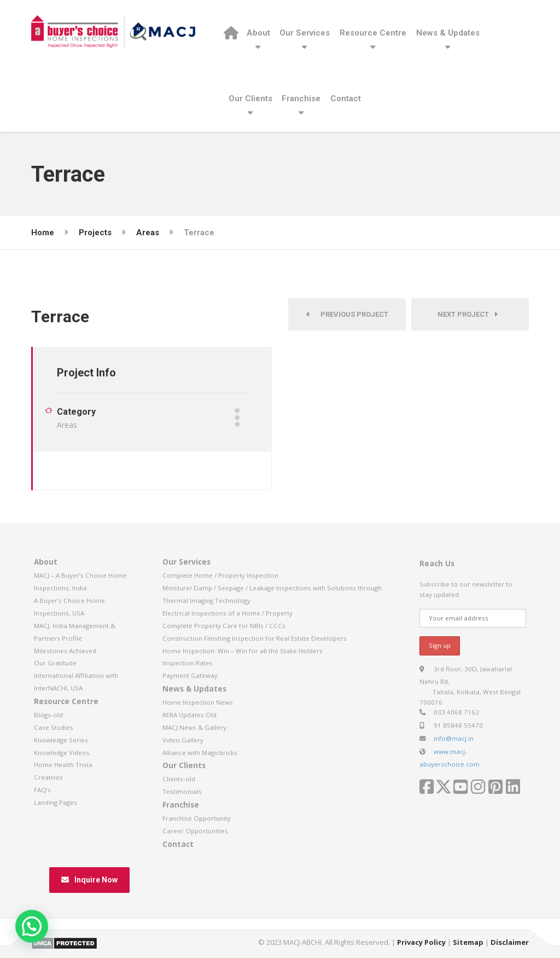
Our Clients (250, 98)
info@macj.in (454, 738)
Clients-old (179, 779)
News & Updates (448, 33)
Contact (346, 98)
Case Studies (54, 727)
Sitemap (468, 942)
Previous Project (347, 314)
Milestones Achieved (65, 651)
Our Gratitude (55, 663)
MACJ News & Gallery (194, 727)
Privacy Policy (421, 942)
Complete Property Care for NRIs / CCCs (224, 626)
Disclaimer (510, 942)
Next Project (468, 314)
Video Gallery (183, 740)
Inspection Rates (188, 663)
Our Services (305, 33)
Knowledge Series (61, 740)
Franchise (301, 98)
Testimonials (182, 791)
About (258, 33)
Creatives (48, 777)
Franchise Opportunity (197, 818)
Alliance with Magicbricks (200, 753)
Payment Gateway (190, 675)
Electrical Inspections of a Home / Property (227, 613)
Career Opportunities (195, 831)
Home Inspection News (198, 702)
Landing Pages (56, 802)
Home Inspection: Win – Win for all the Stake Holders (243, 651)
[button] (32, 926)
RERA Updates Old (189, 715)
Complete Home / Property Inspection (220, 575)
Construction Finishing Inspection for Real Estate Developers (255, 638)
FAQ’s (42, 790)
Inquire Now (89, 880)
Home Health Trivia (63, 765)
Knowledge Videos (62, 753)
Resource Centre (373, 33)
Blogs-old (48, 715)
